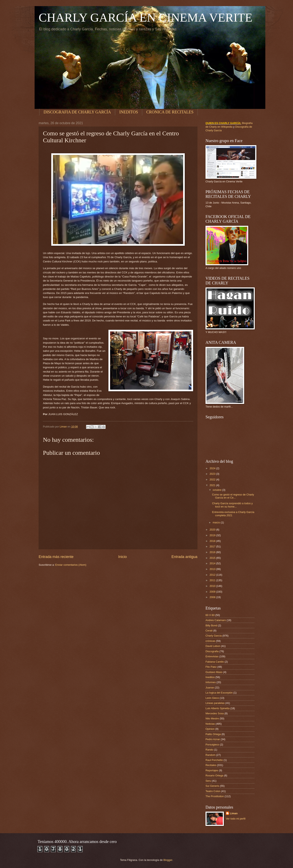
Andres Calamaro (216, 620)
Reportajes (212, 770)
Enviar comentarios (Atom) (71, 565)
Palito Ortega (213, 734)
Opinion (210, 729)
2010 (213, 586)
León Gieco (212, 698)
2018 (213, 541)
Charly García (214, 636)
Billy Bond (211, 625)
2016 (213, 552)
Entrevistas (212, 656)
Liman (234, 813)
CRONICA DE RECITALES (170, 112)
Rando (209, 750)
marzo (217, 522)
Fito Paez (211, 667)
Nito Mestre (212, 718)
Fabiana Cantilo (215, 662)
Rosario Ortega (214, 775)
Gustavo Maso (214, 672)
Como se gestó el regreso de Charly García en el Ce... (233, 496)
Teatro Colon (213, 791)
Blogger (168, 860)
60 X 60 (210, 615)
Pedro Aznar (213, 739)
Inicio (122, 557)
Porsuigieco (212, 745)
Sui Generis (212, 786)
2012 (213, 575)
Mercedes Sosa (215, 713)
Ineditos (210, 677)
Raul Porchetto (214, 760)
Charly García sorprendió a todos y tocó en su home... (232, 505)
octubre (217, 490)
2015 (213, 558)
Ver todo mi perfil (236, 819)
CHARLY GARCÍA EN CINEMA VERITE (146, 18)
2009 (213, 592)
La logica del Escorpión (219, 693)
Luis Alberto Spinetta (218, 708)
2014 (213, 563)
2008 (213, 597)
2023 (213, 474)
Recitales (211, 765)
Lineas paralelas (215, 703)
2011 (213, 580)
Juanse (210, 688)
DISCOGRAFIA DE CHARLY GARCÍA (77, 112)
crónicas (210, 641)
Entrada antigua (184, 557)
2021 (213, 485)
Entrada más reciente (56, 557)
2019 (213, 535)
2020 (213, 530)
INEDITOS (129, 112)
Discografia (212, 651)
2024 (213, 468)
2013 (213, 569)
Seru (208, 781)
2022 (213, 479)
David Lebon (213, 646)
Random (210, 755)
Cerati (209, 631)
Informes (211, 682)
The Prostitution (215, 796)
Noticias (210, 724)
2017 (213, 546)
